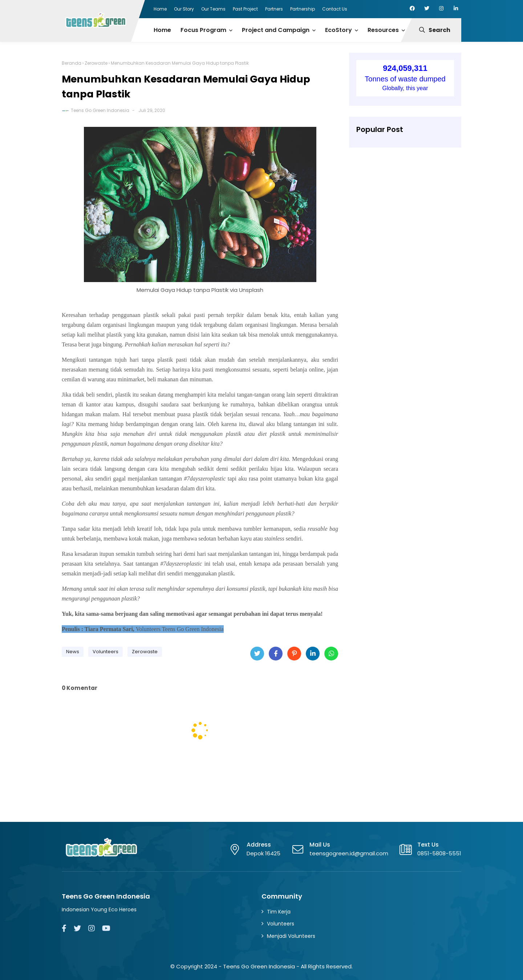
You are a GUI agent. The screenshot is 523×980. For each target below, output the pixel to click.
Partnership (303, 9)
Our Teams (213, 9)
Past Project (245, 9)
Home (160, 9)
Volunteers (106, 652)
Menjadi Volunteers (291, 936)
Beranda (72, 63)
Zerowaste (96, 63)
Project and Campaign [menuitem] (276, 30)
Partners (274, 9)
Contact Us (335, 9)
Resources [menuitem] (383, 30)
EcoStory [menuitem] (338, 30)
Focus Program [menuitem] (203, 30)
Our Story (184, 9)
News (73, 652)
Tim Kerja (279, 912)
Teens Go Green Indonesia (100, 110)
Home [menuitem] (162, 30)
